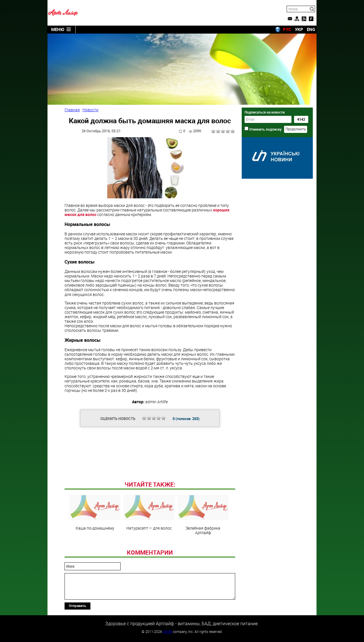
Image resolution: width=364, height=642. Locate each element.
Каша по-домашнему (95, 513)
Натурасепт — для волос (149, 513)
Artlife (167, 631)
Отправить (77, 606)
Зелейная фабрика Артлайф (203, 515)
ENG (311, 29)
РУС (287, 29)
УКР (299, 29)
